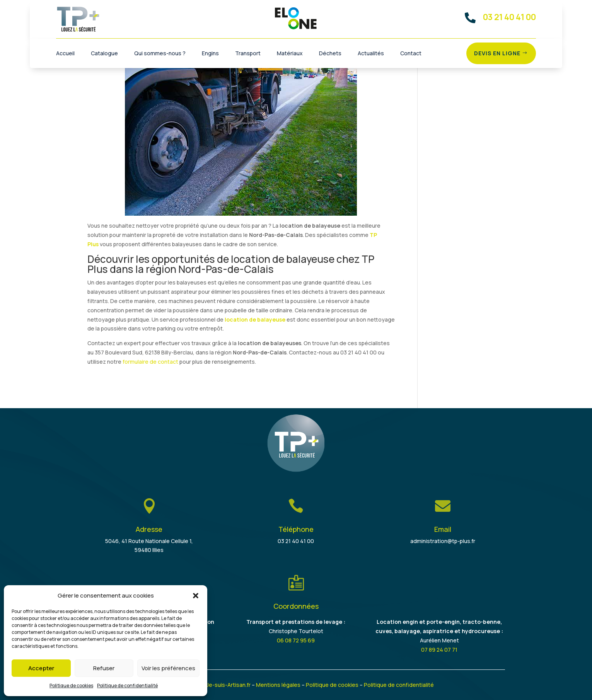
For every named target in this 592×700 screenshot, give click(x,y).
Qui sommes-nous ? (160, 54)
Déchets (330, 54)
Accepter (41, 668)
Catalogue (104, 54)
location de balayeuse (255, 319)
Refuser (104, 668)
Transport (248, 54)
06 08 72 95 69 (296, 640)
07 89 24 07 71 (439, 650)
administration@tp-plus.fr (443, 541)
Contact (411, 54)
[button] (196, 596)
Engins (210, 54)
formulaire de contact (150, 362)
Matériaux (290, 54)
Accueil (65, 54)
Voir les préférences (168, 668)
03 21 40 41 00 (296, 541)
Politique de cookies (71, 686)
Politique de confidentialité (127, 686)
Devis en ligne (497, 53)
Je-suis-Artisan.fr (229, 685)
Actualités (371, 54)
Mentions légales (278, 685)
